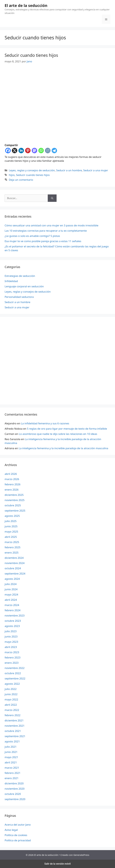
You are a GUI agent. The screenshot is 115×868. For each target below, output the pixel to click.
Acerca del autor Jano (18, 825)
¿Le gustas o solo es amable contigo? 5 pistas (32, 236)
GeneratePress (81, 855)
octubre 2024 (13, 568)
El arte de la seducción (26, 5)
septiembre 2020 (15, 799)
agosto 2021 (12, 741)
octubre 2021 (13, 731)
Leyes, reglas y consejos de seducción (32, 170)
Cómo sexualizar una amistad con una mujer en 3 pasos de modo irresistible (51, 225)
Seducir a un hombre (69, 170)
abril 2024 (11, 600)
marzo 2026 (12, 479)
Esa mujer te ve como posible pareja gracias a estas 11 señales (43, 241)
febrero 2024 (12, 610)
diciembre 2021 (14, 720)
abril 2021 (11, 762)
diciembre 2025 (14, 495)
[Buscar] (52, 198)
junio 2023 (11, 636)
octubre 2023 (13, 621)
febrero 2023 (12, 657)
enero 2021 (12, 778)
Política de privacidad (18, 840)
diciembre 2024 (14, 558)
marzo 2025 (12, 542)
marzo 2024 (12, 605)
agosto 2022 (12, 684)
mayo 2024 (11, 594)
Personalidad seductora (19, 297)
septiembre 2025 (15, 511)
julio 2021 (11, 747)
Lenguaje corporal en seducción (24, 286)
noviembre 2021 (15, 726)
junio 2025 (11, 526)
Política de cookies (16, 835)
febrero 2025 (12, 547)
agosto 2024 (12, 579)
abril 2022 (11, 705)
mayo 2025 (11, 532)
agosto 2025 (12, 516)
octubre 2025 (13, 505)
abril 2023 (11, 647)
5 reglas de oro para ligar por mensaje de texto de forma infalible (67, 429)
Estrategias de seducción (20, 276)
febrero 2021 (12, 773)
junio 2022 (11, 694)
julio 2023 (11, 631)
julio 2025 (11, 521)
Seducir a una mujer (96, 170)
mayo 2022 (11, 699)
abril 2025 (11, 537)
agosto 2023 (12, 626)
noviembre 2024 (15, 563)
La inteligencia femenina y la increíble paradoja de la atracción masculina (63, 448)
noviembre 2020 (15, 789)
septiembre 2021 (15, 736)
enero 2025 (12, 553)
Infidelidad (11, 281)
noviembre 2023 (15, 615)
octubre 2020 (13, 794)
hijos (12, 175)
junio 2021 (11, 752)
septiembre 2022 (15, 678)
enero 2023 (12, 663)
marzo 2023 (12, 652)
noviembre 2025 (15, 500)
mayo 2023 (11, 642)
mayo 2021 (11, 757)
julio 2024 (11, 584)
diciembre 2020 (14, 783)
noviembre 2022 (15, 668)
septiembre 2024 (15, 573)
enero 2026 (12, 490)
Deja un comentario (21, 180)
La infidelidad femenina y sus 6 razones (45, 423)
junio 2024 (11, 589)
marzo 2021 (12, 768)
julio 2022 (11, 689)
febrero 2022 (12, 715)
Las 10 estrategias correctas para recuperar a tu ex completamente (46, 231)
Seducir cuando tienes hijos (31, 55)
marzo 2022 (12, 710)
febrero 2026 (12, 484)
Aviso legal (11, 830)
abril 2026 (11, 474)
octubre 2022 (13, 673)
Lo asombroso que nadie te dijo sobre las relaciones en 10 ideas (58, 434)
